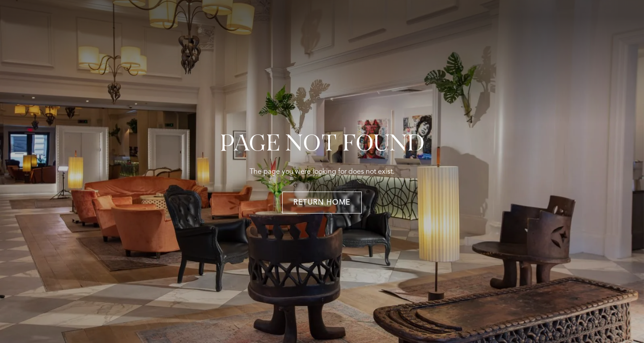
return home (322, 203)
